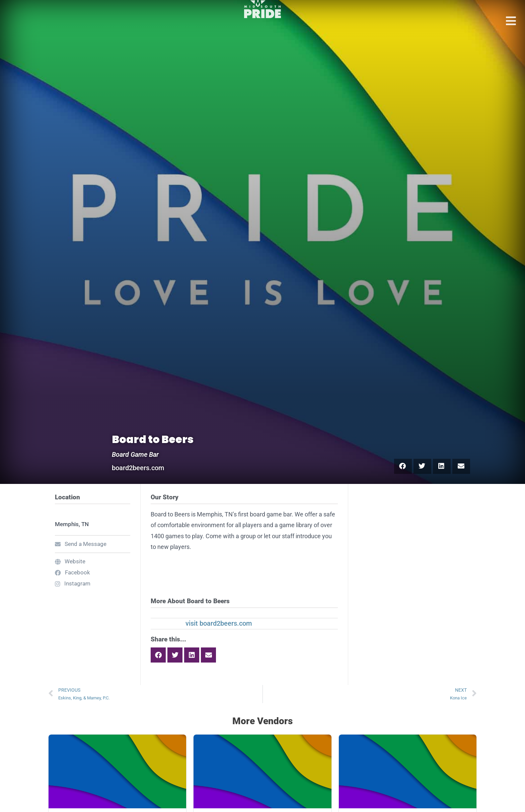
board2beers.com (138, 468)
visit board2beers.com (219, 623)
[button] (403, 466)
